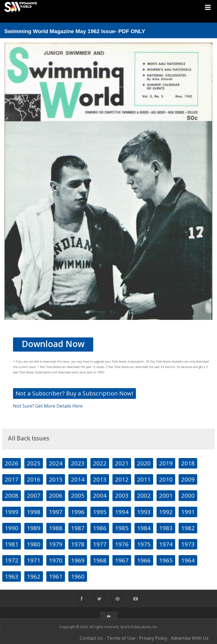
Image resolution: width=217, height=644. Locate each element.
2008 (12, 495)
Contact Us (91, 638)
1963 (12, 576)
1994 (122, 512)
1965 (166, 560)
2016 (34, 479)
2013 (100, 479)
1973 (188, 544)
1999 (12, 512)
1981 (12, 544)
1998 (34, 512)
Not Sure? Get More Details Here (48, 406)
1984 (144, 528)
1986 (100, 528)
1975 (144, 544)
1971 (34, 560)
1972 (12, 560)
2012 (122, 479)
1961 (56, 576)
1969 (78, 560)
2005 (78, 495)
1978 (78, 544)
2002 (144, 495)
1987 (78, 528)
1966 (144, 560)
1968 (100, 560)
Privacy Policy (153, 638)
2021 (122, 463)
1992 (166, 512)
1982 (188, 528)
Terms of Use (121, 638)
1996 (78, 512)
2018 (188, 463)
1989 (34, 528)
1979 (56, 544)
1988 (56, 528)
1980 (34, 544)
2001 (166, 495)
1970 (56, 560)
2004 (100, 495)
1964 (188, 560)
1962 (34, 576)
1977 (100, 544)
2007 (34, 495)
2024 (56, 463)
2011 (144, 479)
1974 (166, 544)
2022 (100, 463)
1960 (78, 576)
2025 (34, 463)
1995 (100, 512)
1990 (12, 528)
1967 (122, 560)
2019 (166, 463)
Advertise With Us (190, 638)
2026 (12, 463)
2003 (122, 495)
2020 (144, 463)
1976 (122, 544)
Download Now (53, 344)
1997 (56, 512)
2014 (78, 479)
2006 (56, 495)
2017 (12, 479)
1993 (144, 512)
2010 (166, 479)
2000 (188, 495)
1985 (122, 528)
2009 (188, 479)
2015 (56, 479)
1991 (188, 512)
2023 (78, 463)
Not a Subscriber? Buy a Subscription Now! (74, 393)
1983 (166, 528)
